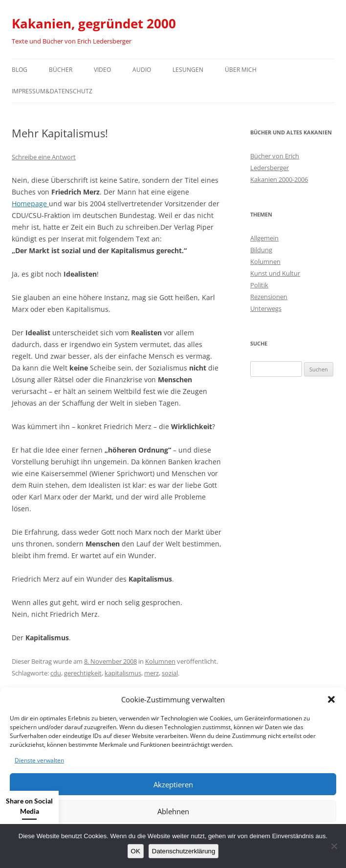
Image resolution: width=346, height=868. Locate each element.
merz (151, 673)
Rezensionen (269, 297)
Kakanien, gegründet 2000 (94, 23)
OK (136, 851)
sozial (170, 673)
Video (102, 70)
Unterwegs (266, 308)
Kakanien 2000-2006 (279, 179)
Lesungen (188, 70)
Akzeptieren (173, 784)
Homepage (30, 204)
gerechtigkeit (83, 673)
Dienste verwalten (39, 760)
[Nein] (334, 846)
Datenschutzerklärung (184, 851)
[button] (331, 699)
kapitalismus (123, 673)
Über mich (241, 70)
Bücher (61, 70)
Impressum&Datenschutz (52, 91)
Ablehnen (173, 811)
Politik (259, 285)
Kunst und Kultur (275, 273)
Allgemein (264, 238)
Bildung (261, 250)
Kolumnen (160, 661)
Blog (20, 70)
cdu (56, 673)
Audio (142, 70)
